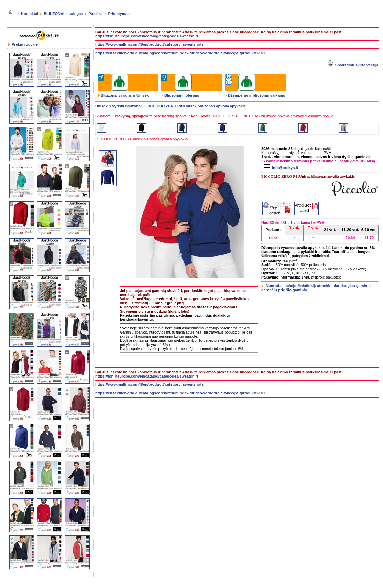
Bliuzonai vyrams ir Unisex (124, 95)
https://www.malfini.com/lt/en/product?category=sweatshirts (149, 44)
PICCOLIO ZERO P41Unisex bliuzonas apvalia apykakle (196, 106)
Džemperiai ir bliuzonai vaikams (255, 95)
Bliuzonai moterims (180, 95)
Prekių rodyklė (23, 44)
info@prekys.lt (280, 168)
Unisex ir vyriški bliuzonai (118, 106)
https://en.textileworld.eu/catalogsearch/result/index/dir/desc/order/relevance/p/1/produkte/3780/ (181, 53)
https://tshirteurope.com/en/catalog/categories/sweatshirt (147, 36)
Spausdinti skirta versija (353, 65)
